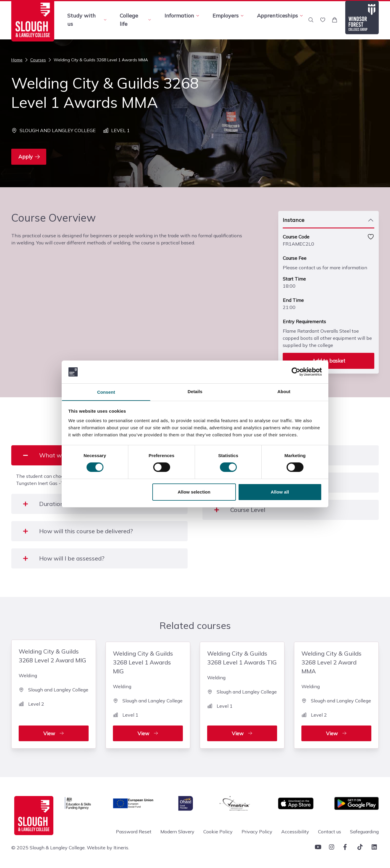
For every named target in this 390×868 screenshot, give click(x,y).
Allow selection (194, 492)
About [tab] (284, 391)
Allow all (280, 492)
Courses (35, 60)
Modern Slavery (177, 829)
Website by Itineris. (108, 845)
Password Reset (134, 829)
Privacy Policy (257, 829)
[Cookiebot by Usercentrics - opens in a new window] (296, 371)
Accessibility (295, 829)
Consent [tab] (106, 392)
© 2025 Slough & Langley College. (48, 845)
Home (17, 60)
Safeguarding (364, 829)
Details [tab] (195, 391)
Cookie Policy (218, 829)
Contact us (330, 829)
